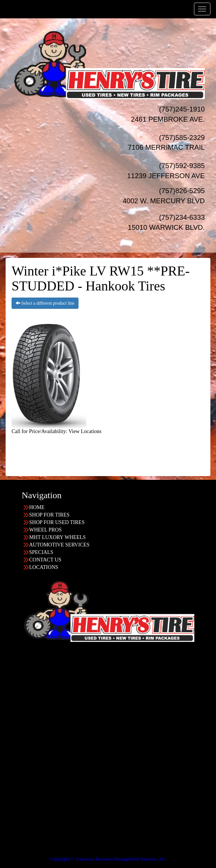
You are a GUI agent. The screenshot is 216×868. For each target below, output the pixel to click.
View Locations (85, 431)
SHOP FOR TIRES (49, 515)
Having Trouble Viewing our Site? (36, 854)
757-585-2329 (30, 779)
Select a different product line (45, 303)
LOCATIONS (44, 567)
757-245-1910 (30, 749)
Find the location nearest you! (132, 666)
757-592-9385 (30, 809)
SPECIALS (41, 552)
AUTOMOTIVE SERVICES (59, 545)
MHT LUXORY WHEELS (57, 537)
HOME (37, 507)
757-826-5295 (30, 689)
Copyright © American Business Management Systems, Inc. (108, 859)
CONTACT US (45, 560)
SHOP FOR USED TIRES (57, 522)
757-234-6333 (30, 719)
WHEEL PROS (45, 530)
